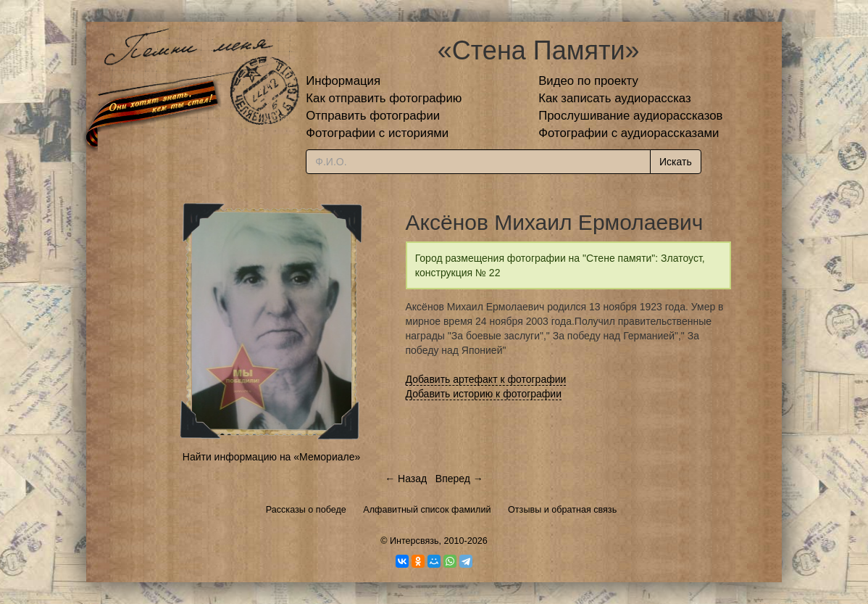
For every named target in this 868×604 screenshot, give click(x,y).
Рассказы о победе (306, 510)
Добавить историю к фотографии (484, 394)
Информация (343, 81)
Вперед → (459, 479)
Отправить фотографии (373, 116)
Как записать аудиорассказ (615, 98)
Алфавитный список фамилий (427, 510)
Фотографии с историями (377, 133)
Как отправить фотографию (384, 98)
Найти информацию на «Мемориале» (271, 457)
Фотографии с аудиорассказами (629, 133)
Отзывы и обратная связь (562, 510)
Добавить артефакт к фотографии (486, 379)
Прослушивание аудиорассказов (630, 116)
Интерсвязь (414, 541)
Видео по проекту (588, 81)
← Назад (406, 479)
